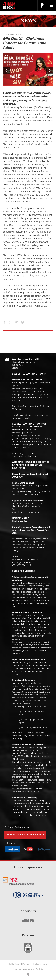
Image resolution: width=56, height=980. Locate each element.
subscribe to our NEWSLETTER (25, 835)
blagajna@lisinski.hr (27, 456)
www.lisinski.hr (19, 624)
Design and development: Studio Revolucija (28, 969)
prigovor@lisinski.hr (38, 728)
